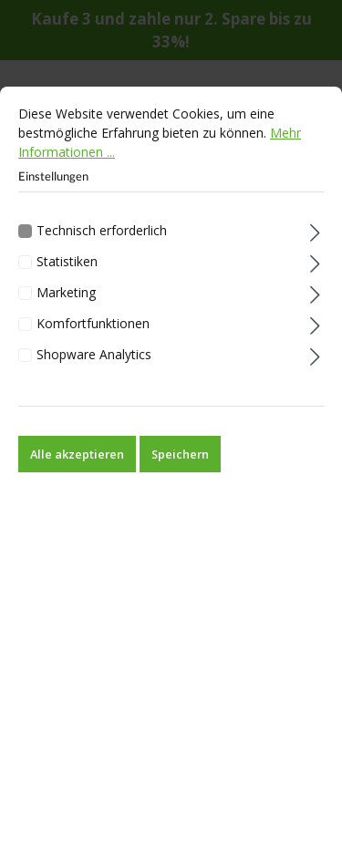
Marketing (66, 314)
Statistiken (67, 283)
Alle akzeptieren (77, 475)
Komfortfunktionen (93, 344)
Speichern (180, 475)
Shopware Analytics (94, 375)
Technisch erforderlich (102, 252)
